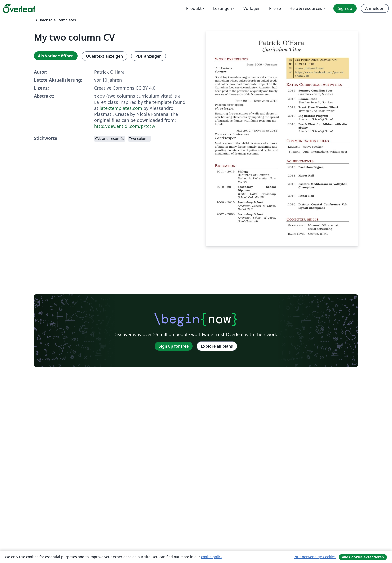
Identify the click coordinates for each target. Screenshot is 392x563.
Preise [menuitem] (275, 8)
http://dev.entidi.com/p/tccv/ (125, 126)
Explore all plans (217, 346)
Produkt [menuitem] (194, 8)
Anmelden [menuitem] (375, 8)
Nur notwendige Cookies (315, 557)
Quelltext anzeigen (104, 56)
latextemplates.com (121, 108)
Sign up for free (174, 346)
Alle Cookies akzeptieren (363, 557)
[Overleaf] (19, 8)
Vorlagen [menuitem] (252, 8)
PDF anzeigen (149, 56)
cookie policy (212, 557)
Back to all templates (55, 20)
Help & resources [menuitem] (306, 8)
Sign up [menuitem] (345, 8)
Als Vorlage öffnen (56, 56)
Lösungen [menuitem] (223, 8)
